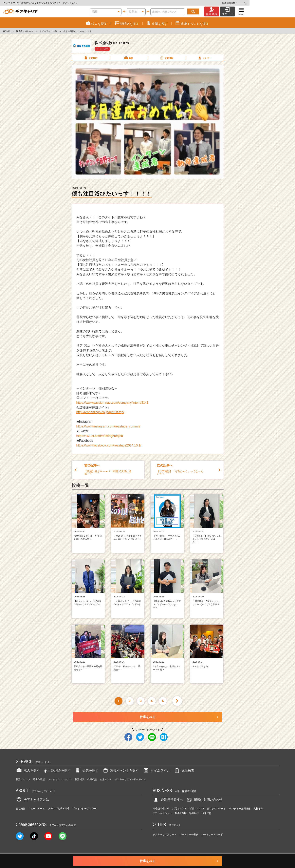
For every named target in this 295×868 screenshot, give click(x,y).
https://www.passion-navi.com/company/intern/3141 (112, 403)
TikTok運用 (180, 813)
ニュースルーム (37, 809)
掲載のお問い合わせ (204, 800)
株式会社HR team (25, 31)
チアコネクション (162, 813)
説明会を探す (57, 770)
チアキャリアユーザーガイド (130, 779)
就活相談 (80, 779)
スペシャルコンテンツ (60, 779)
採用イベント (179, 809)
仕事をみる (148, 717)
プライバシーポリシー (84, 809)
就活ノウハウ (23, 779)
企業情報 (166, 58)
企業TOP (90, 58)
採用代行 (207, 813)
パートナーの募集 (189, 835)
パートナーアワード (212, 835)
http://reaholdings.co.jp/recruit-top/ (100, 412)
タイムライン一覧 (48, 31)
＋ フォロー (102, 49)
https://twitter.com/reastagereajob (100, 436)
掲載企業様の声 (161, 809)
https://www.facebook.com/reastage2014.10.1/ (109, 445)
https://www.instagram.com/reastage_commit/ (108, 426)
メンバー (204, 58)
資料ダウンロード (216, 809)
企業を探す (86, 770)
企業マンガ (106, 779)
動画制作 (194, 813)
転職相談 (92, 779)
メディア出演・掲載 (59, 809)
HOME (6, 31)
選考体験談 (39, 779)
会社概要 (21, 809)
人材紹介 (258, 809)
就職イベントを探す (120, 770)
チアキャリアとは (32, 800)
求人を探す (28, 770)
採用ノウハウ (197, 809)
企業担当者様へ (279, 3)
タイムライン (156, 770)
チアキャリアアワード (165, 835)
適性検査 (184, 770)
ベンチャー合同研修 (240, 809)
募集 (128, 58)
